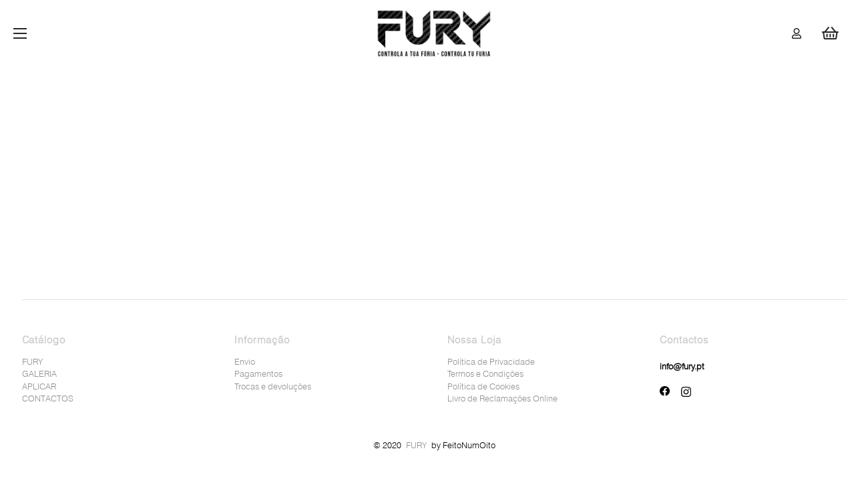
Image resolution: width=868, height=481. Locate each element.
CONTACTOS (48, 398)
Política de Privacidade (491, 361)
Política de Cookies (483, 386)
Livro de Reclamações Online (502, 398)
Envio (245, 361)
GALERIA (39, 373)
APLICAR (39, 386)
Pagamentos (258, 373)
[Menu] (20, 33)
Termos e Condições (485, 373)
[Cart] (830, 33)
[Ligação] (434, 33)
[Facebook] (665, 391)
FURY (32, 361)
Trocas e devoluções (273, 386)
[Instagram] (686, 392)
